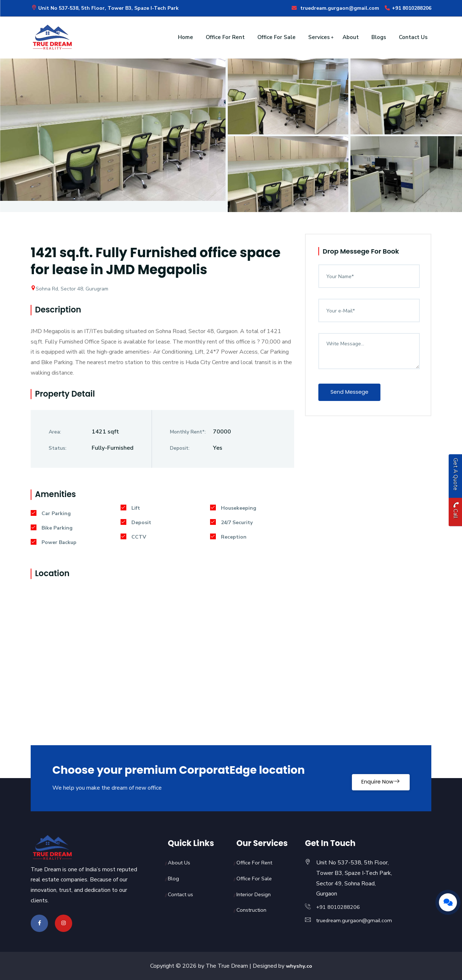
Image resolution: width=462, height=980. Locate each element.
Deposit (136, 523)
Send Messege (354, 393)
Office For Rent (225, 37)
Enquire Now (374, 778)
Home (186, 37)
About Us (180, 863)
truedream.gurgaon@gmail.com (335, 8)
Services (319, 37)
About (351, 37)
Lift (130, 508)
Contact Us (413, 37)
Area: (55, 432)
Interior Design (255, 894)
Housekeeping (233, 508)
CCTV (133, 537)
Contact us (181, 894)
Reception (228, 537)
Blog (174, 878)
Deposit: (180, 448)
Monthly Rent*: (188, 432)
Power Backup (54, 542)
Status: (58, 448)
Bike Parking (52, 528)
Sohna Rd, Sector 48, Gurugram (69, 289)
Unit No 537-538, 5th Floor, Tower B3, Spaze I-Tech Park (105, 8)
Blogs (379, 37)
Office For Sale (276, 37)
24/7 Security (231, 523)
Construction (252, 910)
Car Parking (51, 513)
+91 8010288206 (408, 8)
